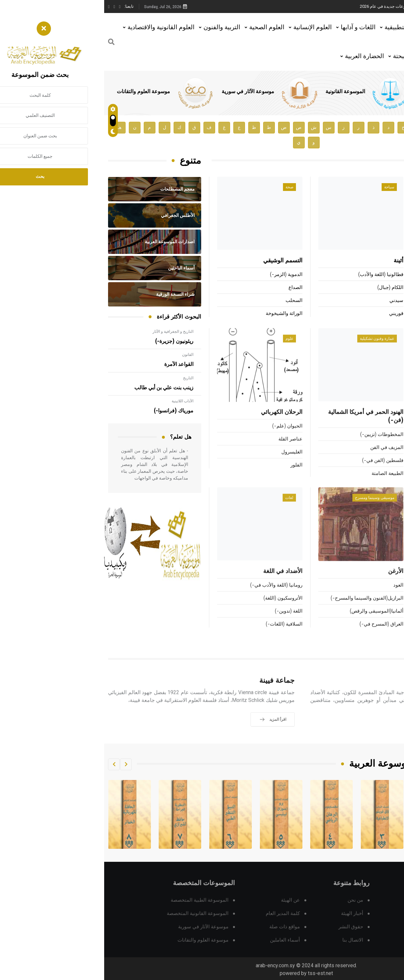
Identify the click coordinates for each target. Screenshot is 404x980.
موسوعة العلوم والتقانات (39, 92)
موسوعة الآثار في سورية (144, 92)
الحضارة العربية (260, 56)
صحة (185, 187)
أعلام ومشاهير (380, 187)
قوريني (292, 314)
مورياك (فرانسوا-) (69, 411)
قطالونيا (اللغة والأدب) (277, 275)
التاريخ (84, 378)
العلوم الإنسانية (208, 27)
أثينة (294, 261)
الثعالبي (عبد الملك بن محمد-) (369, 288)
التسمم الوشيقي (179, 261)
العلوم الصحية (163, 27)
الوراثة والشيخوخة (180, 314)
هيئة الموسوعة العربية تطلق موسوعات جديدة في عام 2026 (308, 6)
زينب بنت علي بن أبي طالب (60, 388)
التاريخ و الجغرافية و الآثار (69, 332)
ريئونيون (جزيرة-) (70, 341)
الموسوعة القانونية (241, 92)
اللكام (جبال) (286, 288)
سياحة (285, 187)
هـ (15, 127)
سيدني (292, 301)
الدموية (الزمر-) (182, 275)
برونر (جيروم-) (385, 301)
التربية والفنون (118, 27)
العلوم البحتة (305, 56)
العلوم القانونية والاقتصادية (57, 27)
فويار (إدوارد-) (382, 261)
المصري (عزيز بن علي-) (375, 314)
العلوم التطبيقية (300, 27)
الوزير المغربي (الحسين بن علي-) (366, 275)
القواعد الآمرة (75, 364)
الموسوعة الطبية (331, 92)
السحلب (190, 301)
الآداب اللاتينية (78, 401)
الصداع (191, 288)
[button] (22, 764)
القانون (84, 355)
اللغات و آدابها (254, 27)
